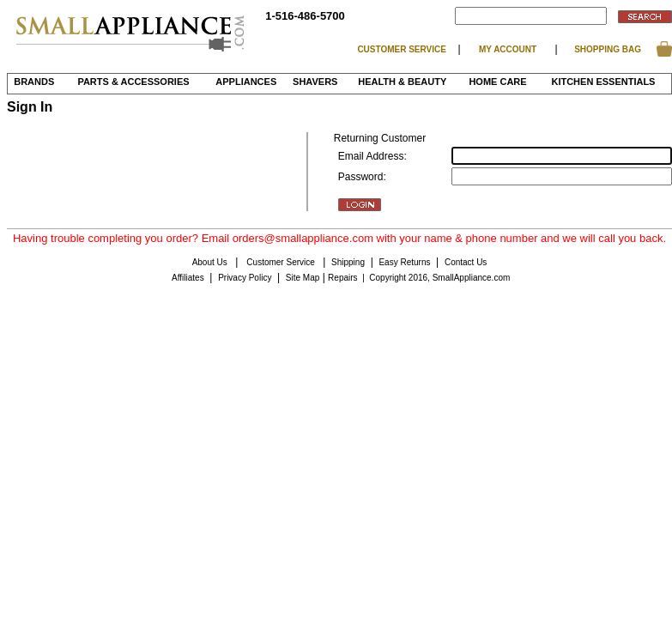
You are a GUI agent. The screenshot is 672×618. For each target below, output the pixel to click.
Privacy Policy (245, 278)
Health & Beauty (402, 82)
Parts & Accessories (133, 82)
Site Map (303, 278)
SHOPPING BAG (608, 49)
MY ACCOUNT (508, 49)
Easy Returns (404, 262)
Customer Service (282, 262)
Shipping (348, 262)
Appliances (246, 82)
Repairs (342, 278)
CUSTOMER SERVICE (402, 49)
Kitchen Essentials (603, 82)
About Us (211, 262)
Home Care (497, 82)
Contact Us (466, 262)
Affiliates (188, 278)
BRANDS (34, 82)
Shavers (315, 82)
